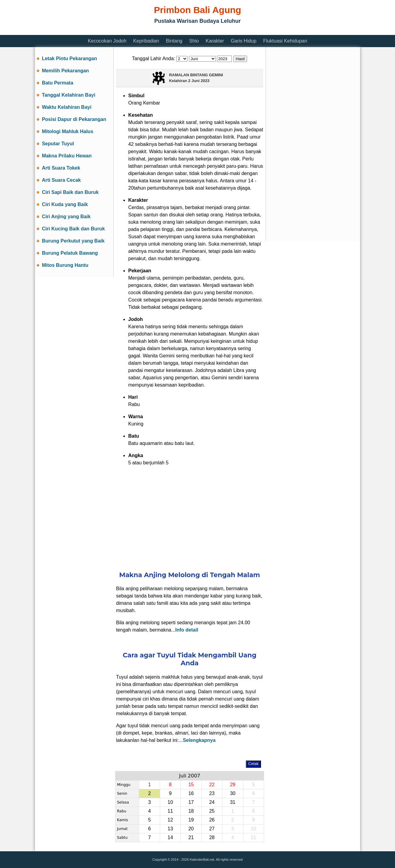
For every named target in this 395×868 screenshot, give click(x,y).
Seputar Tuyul (58, 144)
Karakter (215, 41)
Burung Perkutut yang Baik (73, 241)
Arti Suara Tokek (61, 168)
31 (233, 802)
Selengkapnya (199, 740)
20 (191, 829)
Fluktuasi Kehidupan (285, 41)
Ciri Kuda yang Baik (65, 204)
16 (191, 793)
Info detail (187, 630)
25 (212, 811)
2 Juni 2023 (199, 81)
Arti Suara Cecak (61, 180)
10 (170, 802)
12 (170, 820)
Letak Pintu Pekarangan (69, 59)
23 (212, 793)
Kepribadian (146, 41)
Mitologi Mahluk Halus (68, 131)
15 (191, 785)
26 (212, 820)
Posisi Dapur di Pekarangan (74, 119)
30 (233, 793)
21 (191, 837)
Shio (194, 41)
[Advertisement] (146, 31)
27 (212, 829)
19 (191, 820)
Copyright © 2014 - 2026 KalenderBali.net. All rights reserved (197, 859)
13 (170, 829)
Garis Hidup (243, 41)
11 (170, 811)
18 (191, 811)
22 (212, 785)
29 (233, 785)
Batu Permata (58, 83)
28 (212, 837)
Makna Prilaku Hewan (67, 156)
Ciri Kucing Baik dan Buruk (73, 229)
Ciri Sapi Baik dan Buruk (70, 192)
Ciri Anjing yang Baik (66, 217)
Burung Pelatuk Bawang (70, 253)
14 (170, 837)
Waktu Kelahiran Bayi (67, 107)
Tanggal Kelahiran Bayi (69, 95)
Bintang (174, 41)
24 (212, 802)
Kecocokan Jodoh (107, 41)
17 (191, 802)
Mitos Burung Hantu (65, 265)
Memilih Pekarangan (65, 71)
